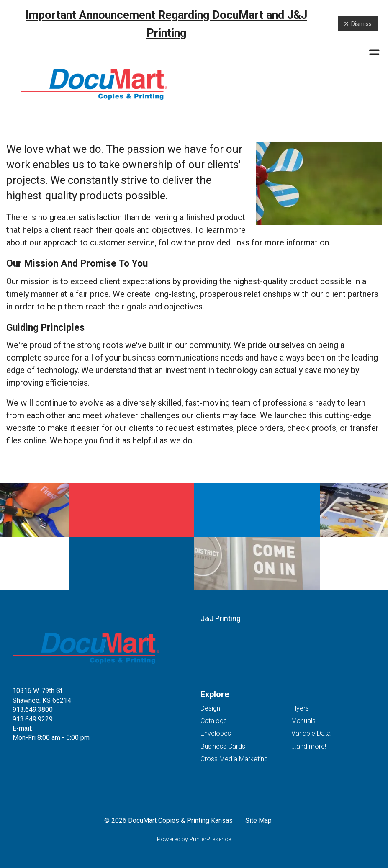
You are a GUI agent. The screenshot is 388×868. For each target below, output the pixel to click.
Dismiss (358, 24)
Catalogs (214, 721)
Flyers (300, 708)
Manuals (303, 721)
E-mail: (22, 728)
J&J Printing (221, 618)
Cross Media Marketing (234, 759)
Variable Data (311, 733)
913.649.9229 (33, 719)
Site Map (258, 820)
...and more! (309, 746)
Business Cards (223, 746)
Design (210, 708)
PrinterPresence (210, 839)
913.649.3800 (33, 710)
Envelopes (216, 733)
